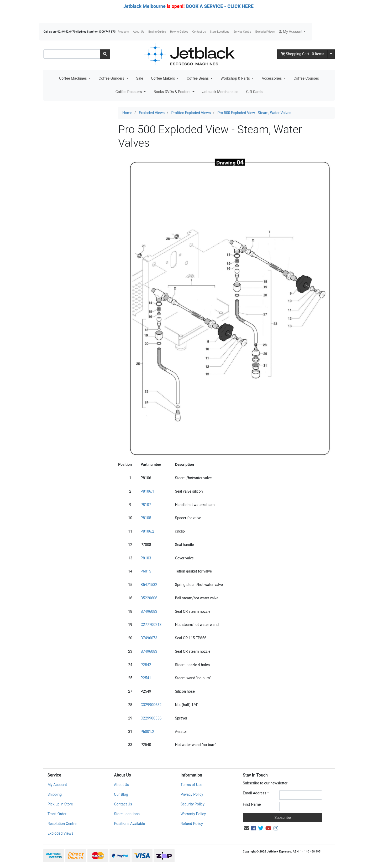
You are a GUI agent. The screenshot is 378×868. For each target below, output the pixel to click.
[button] (292, 32)
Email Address (256, 793)
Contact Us (199, 32)
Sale (140, 78)
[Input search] (72, 54)
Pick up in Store (60, 804)
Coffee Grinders (112, 78)
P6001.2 (147, 732)
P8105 (146, 518)
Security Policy (193, 804)
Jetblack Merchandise (220, 92)
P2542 (146, 665)
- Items (302, 54)
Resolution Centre (62, 824)
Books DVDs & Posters (172, 92)
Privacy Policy (192, 794)
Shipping (55, 794)
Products (123, 32)
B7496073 (149, 638)
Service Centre (242, 32)
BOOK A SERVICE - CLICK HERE (220, 6)
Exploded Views (265, 32)
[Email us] (246, 828)
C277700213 (151, 625)
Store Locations (220, 32)
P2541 (146, 678)
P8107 (146, 505)
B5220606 (149, 598)
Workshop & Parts (236, 78)
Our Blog (121, 794)
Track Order (57, 814)
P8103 (146, 558)
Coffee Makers (163, 78)
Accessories (272, 78)
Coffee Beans (198, 78)
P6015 (146, 571)
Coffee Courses (306, 78)
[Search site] (105, 54)
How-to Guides (179, 32)
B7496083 (149, 611)
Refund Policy (192, 824)
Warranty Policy (193, 814)
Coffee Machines (73, 78)
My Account (57, 785)
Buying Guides (157, 32)
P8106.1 (147, 491)
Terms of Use (191, 785)
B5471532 (149, 585)
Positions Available (129, 824)
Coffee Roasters (129, 92)
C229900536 (151, 718)
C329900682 (151, 705)
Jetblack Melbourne (145, 6)
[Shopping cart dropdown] (331, 54)
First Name (252, 804)
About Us (139, 32)
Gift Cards (254, 92)
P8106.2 (147, 531)
